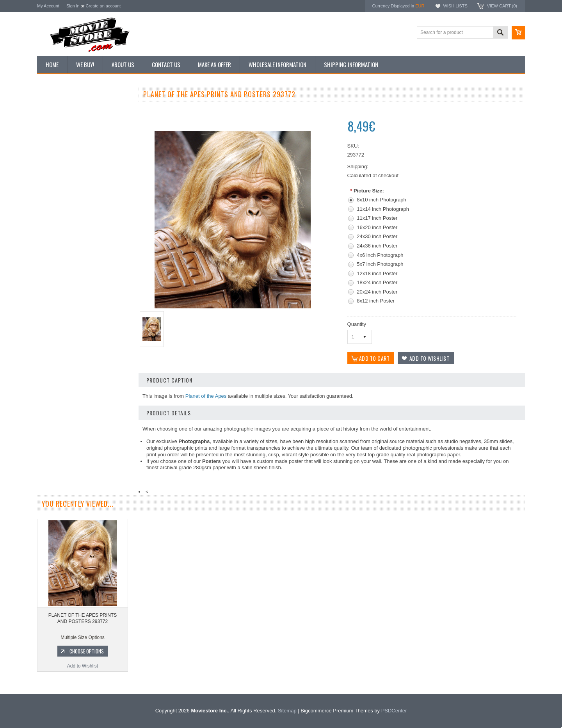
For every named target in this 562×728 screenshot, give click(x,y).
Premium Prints (57, 188)
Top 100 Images (58, 135)
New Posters (55, 175)
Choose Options (88, 418)
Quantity (357, 324)
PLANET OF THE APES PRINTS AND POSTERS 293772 (83, 618)
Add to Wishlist (84, 433)
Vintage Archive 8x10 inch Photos (76, 122)
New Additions (56, 109)
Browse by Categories (64, 149)
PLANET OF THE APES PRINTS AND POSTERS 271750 (84, 385)
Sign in (73, 6)
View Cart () (502, 6)
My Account (48, 6)
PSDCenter (394, 711)
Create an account (103, 6)
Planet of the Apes (206, 396)
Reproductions (56, 162)
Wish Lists (455, 6)
